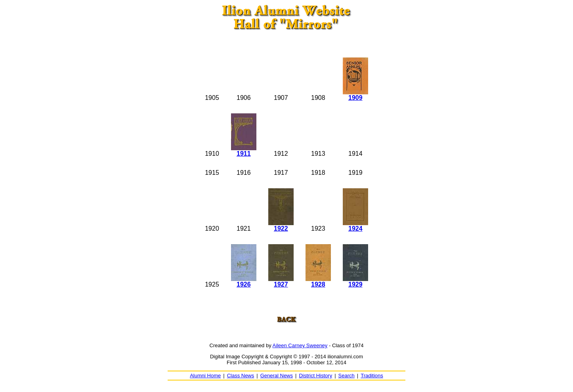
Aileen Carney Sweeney (300, 345)
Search (347, 376)
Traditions (372, 376)
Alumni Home (205, 376)
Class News (241, 376)
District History (315, 376)
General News (277, 376)
